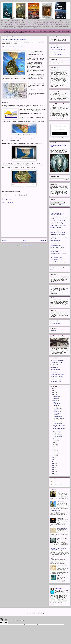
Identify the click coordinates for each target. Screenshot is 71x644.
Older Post (43, 240)
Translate (60, 204)
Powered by (60, 138)
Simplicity (59, 492)
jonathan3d (59, 588)
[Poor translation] (5, 623)
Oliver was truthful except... (57, 228)
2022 (53, 457)
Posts (53, 482)
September (56, 439)
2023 (53, 395)
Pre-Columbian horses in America (58, 262)
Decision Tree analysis (62, 528)
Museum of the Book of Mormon (58, 50)
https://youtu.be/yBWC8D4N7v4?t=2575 (11, 141)
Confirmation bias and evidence (58, 235)
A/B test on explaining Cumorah (58, 232)
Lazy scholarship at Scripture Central (57, 436)
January (55, 455)
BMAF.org (22, 105)
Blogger (43, 613)
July (54, 443)
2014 (53, 474)
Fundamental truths (58, 417)
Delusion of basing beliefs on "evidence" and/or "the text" (57, 214)
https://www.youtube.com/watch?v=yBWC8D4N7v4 (13, 46)
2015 (53, 472)
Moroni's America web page (57, 377)
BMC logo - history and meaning (58, 221)
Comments (54, 484)
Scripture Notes (54, 367)
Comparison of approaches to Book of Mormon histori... (59, 407)
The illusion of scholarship (56, 257)
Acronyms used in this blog (57, 223)
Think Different (60, 518)
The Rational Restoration (56, 47)
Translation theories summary (57, 248)
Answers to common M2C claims (58, 225)
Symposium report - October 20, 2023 (58, 411)
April (54, 449)
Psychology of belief (55, 370)
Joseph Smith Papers (55, 52)
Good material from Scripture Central (57, 423)
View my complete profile (56, 604)
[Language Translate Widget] (58, 202)
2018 (53, 466)
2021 (53, 459)
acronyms (53, 269)
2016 (53, 470)
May (54, 447)
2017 (53, 468)
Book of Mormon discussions (57, 374)
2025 (53, 391)
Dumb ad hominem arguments (57, 432)
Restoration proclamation (56, 363)
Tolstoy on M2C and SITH (56, 245)
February (55, 453)
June (55, 445)
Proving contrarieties (55, 511)
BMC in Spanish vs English (57, 260)
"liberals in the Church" (56, 365)
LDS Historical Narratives (56, 54)
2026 (53, 389)
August (55, 441)
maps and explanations (56, 323)
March (55, 451)
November (56, 399)
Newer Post (5, 240)
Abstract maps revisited (62, 502)
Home (24, 240)
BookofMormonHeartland (56, 379)
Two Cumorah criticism (56, 381)
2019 (53, 464)
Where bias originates (55, 241)
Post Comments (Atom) (27, 245)
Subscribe (59, 133)
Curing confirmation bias (56, 243)
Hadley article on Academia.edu (57, 403)
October (55, 401)
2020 (53, 462)
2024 (53, 393)
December (56, 397)
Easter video (59, 576)
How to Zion (53, 331)
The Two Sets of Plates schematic (58, 230)
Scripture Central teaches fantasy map (59, 429)
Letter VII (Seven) (55, 372)
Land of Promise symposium (57, 414)
